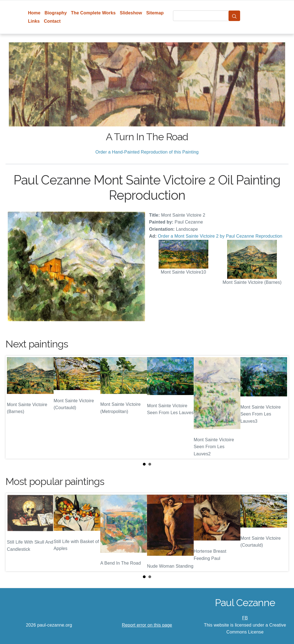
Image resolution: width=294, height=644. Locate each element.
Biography (56, 13)
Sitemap (155, 13)
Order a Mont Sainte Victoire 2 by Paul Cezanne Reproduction (220, 236)
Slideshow (131, 13)
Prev (14, 407)
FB (245, 618)
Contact (52, 21)
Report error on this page (147, 625)
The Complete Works (93, 13)
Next (280, 407)
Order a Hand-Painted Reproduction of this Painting (147, 152)
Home (34, 13)
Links (34, 21)
